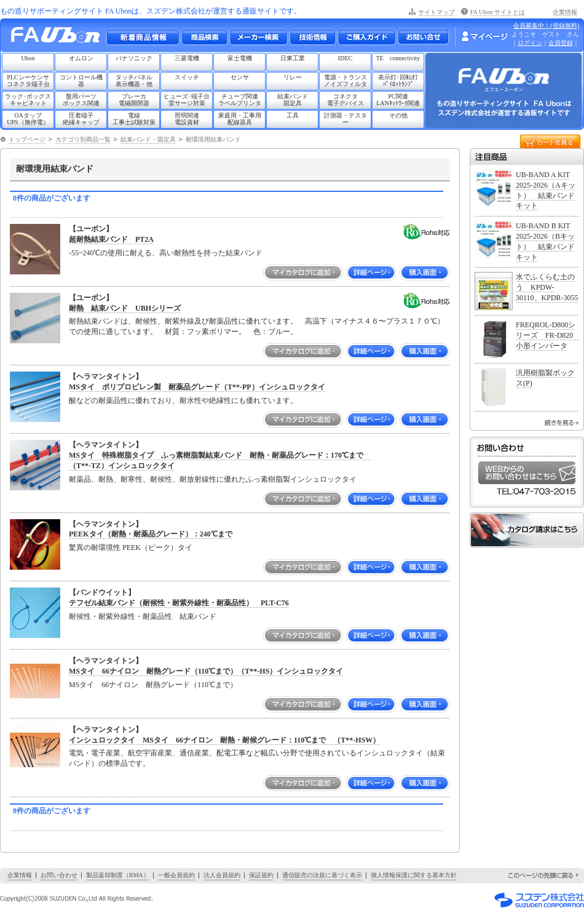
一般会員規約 (176, 875)
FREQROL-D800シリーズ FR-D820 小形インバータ (548, 335)
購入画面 (425, 273)
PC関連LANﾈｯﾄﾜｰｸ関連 (398, 100)
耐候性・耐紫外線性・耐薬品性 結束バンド (143, 616)
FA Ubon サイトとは (498, 12)
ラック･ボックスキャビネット (28, 100)
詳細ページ (371, 273)
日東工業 (293, 58)
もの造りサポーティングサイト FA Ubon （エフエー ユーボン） (59, 38)
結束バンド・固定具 (148, 139)
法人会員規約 (222, 875)
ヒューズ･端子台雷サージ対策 (187, 100)
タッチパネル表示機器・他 (134, 81)
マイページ (484, 36)
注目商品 (527, 157)
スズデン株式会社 (539, 900)
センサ (240, 77)
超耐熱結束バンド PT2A (111, 239)
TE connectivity (398, 58)
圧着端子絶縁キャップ (81, 119)
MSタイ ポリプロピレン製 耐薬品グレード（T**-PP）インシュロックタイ (197, 387)
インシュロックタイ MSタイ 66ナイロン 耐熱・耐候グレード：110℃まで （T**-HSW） (224, 740)
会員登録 (561, 43)
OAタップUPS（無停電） (28, 119)
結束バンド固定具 (293, 100)
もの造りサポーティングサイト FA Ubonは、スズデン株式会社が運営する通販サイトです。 (151, 11)
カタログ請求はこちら (527, 530)
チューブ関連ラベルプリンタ (240, 100)
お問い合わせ (423, 37)
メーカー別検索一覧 (258, 37)
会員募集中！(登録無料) (546, 26)
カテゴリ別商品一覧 (83, 139)
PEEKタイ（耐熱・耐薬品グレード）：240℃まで (151, 534)
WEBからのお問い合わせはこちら (527, 473)
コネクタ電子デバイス (345, 100)
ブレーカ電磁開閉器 (134, 100)
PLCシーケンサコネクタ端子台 (28, 81)
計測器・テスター (345, 119)
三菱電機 (187, 58)
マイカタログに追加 (303, 273)
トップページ (27, 139)
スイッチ (187, 77)
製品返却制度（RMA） (118, 875)
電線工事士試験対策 (134, 119)
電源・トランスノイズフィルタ (345, 81)
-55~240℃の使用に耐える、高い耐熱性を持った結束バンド (166, 253)
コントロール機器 (81, 81)
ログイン (530, 43)
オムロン (81, 58)
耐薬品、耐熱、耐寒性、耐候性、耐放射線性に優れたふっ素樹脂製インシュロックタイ (213, 479)
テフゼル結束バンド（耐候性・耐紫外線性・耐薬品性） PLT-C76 (179, 603)
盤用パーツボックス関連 (81, 100)
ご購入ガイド (366, 37)
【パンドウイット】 (102, 592)
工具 (293, 115)
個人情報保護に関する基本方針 (414, 875)
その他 (398, 115)
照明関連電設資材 (187, 119)
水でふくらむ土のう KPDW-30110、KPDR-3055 (547, 287)
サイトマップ (436, 12)
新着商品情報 (143, 37)
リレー (293, 77)
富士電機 (240, 58)
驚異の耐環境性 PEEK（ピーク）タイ (131, 548)
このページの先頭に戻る (544, 876)
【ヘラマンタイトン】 (106, 376)
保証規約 (261, 875)
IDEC (345, 58)
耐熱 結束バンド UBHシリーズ (125, 308)
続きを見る (562, 423)
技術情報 (312, 37)
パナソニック (134, 58)
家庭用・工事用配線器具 (240, 119)
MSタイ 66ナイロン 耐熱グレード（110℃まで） (153, 685)
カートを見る (550, 141)
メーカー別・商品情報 (204, 37)
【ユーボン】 (91, 229)
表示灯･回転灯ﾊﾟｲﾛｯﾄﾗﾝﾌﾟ (398, 81)
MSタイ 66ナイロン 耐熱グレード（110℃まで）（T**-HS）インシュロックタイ (206, 671)
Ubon (28, 58)
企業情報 (565, 12)
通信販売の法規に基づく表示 (322, 875)
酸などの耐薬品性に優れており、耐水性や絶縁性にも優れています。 (183, 400)
